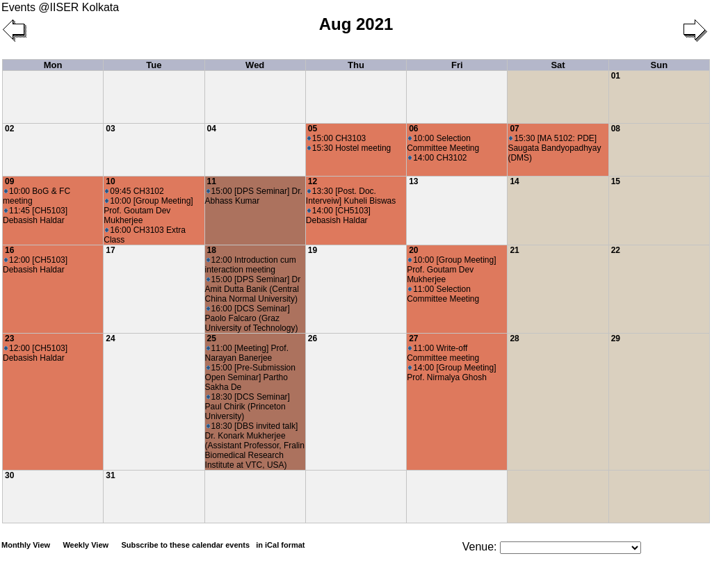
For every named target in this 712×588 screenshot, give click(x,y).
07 (514, 129)
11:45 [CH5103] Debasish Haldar (35, 215)
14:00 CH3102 (437, 158)
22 (616, 250)
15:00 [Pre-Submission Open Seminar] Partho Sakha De (250, 377)
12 (313, 181)
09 (9, 181)
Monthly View (26, 545)
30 (9, 475)
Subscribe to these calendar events (214, 545)
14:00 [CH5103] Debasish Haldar (338, 215)
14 (514, 181)
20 (413, 250)
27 (413, 338)
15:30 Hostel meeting (349, 148)
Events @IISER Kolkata (60, 7)
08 (616, 129)
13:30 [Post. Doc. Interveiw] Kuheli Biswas (351, 196)
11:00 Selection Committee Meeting (443, 294)
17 (110, 250)
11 (212, 181)
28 (514, 338)
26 (313, 338)
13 (413, 181)
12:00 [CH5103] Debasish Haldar (35, 265)
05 (313, 129)
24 (110, 338)
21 (514, 250)
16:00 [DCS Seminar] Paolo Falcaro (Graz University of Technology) (252, 318)
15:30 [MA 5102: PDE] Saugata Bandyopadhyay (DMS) (554, 148)
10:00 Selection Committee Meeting (443, 143)
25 (212, 338)
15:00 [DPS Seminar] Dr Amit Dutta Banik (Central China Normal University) (253, 289)
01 (616, 76)
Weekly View (86, 545)
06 (413, 129)
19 (313, 250)
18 (212, 250)
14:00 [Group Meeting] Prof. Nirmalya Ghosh (451, 373)
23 (9, 338)
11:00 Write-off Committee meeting (443, 353)
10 (110, 181)
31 (110, 475)
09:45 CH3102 (134, 191)
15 (616, 181)
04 (212, 129)
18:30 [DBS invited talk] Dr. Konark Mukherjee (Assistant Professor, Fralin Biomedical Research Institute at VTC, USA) (255, 446)
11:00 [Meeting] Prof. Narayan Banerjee (247, 353)
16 (9, 250)
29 (616, 338)
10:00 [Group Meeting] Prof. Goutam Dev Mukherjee (148, 211)
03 (110, 129)
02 (9, 129)
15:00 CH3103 (337, 138)
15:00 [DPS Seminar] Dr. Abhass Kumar (254, 196)
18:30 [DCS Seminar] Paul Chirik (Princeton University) (248, 407)
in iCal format (280, 545)
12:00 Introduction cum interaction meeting (251, 265)
